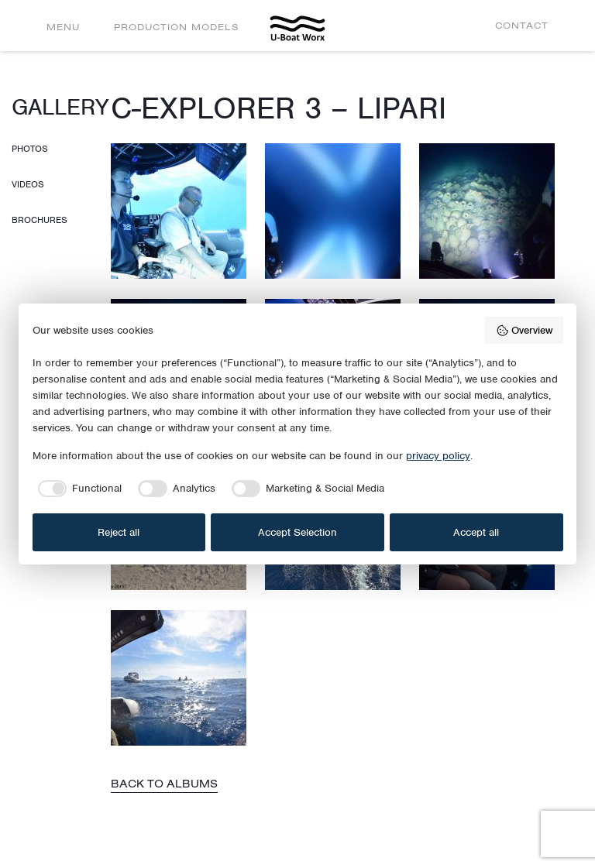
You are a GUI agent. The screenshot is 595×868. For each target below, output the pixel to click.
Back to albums (164, 784)
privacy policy (438, 456)
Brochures (40, 220)
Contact (522, 25)
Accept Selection (297, 532)
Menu (63, 27)
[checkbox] (77, 489)
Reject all (119, 532)
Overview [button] (524, 331)
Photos (30, 149)
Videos (28, 184)
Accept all (476, 532)
